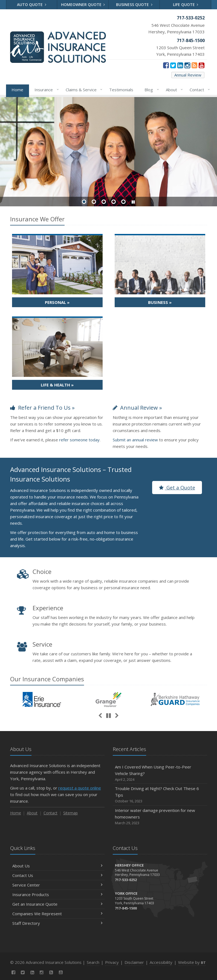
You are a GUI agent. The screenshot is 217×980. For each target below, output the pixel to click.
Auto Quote (32, 5)
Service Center (57, 885)
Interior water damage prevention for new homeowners (160, 817)
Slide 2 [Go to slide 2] (94, 202)
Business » (160, 302)
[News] (194, 65)
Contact (199, 90)
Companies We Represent (57, 914)
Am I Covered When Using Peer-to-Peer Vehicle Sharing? (160, 773)
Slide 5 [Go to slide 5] (123, 202)
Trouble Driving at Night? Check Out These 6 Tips (160, 795)
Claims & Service (83, 90)
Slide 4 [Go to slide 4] (114, 202)
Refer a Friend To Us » (42, 408)
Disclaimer (134, 962)
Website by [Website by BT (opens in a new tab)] (192, 962)
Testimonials (121, 90)
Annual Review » (137, 408)
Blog (151, 90)
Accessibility (161, 962)
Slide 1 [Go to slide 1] (84, 202)
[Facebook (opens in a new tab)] (166, 65)
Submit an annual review (135, 440)
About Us (57, 866)
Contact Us (57, 875)
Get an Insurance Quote (57, 904)
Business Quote (134, 5)
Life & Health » (57, 385)
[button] (133, 202)
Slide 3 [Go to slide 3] (104, 202)
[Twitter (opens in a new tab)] (173, 65)
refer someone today (79, 440)
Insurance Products (57, 894)
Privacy (112, 962)
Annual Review (188, 75)
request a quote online (80, 788)
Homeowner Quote (83, 5)
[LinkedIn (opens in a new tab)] (180, 65)
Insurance (46, 90)
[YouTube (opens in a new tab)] (202, 65)
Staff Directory (57, 923)
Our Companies (47, 679)
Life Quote (186, 5)
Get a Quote (177, 488)
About (173, 90)
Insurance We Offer (37, 219)
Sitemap (70, 813)
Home (17, 90)
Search (93, 962)
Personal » (57, 302)
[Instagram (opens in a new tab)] (187, 65)
